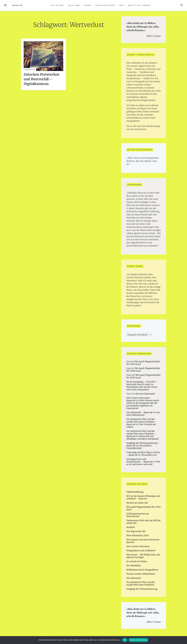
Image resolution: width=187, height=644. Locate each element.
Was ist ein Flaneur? (139, 5)
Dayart (88, 5)
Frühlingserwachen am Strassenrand (138, 515)
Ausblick (131, 527)
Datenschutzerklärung (138, 640)
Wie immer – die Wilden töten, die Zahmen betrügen (143, 556)
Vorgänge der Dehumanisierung (142, 589)
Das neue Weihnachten (143, 414)
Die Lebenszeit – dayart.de (139, 412)
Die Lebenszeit (134, 578)
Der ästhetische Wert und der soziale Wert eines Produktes (141, 583)
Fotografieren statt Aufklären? (141, 550)
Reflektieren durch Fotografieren (142, 570)
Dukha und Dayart (105, 5)
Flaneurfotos (29, 70)
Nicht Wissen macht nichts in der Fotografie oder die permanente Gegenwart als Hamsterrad (143, 404)
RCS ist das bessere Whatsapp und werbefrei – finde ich (143, 497)
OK (125, 640)
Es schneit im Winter (137, 561)
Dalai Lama (74, 5)
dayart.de (17, 5)
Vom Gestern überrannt (138, 546)
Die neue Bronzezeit (145, 394)
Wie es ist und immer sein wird (143, 463)
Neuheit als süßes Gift (137, 503)
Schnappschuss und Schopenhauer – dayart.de (139, 460)
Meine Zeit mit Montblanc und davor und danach (143, 438)
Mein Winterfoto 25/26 (138, 535)
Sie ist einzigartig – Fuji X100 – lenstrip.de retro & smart (142, 383)
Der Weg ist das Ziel (136, 531)
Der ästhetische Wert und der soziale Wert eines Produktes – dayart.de (141, 422)
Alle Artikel (57, 5)
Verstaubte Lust (149, 455)
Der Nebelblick (134, 566)
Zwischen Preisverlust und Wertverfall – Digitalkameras (41, 79)
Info (121, 5)
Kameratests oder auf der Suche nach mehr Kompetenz (142, 388)
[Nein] (184, 640)
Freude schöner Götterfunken (141, 574)
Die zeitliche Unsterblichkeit (139, 447)
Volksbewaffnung (135, 492)
